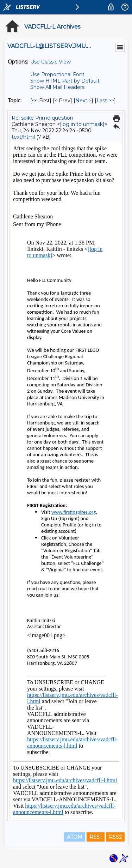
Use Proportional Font (57, 74)
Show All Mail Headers (57, 87)
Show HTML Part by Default (65, 81)
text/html (23, 137)
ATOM (75, 837)
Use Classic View (51, 62)
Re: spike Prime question (42, 118)
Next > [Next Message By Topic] (83, 101)
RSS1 (96, 837)
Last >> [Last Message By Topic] (105, 101)
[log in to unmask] (82, 124)
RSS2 (115, 837)
